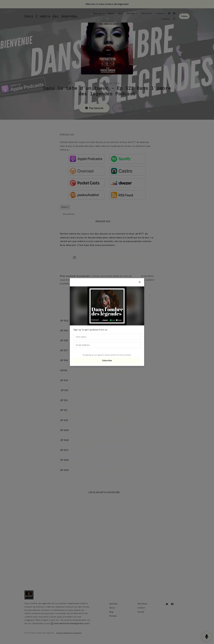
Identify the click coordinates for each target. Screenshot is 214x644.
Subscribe (107, 360)
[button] (140, 282)
